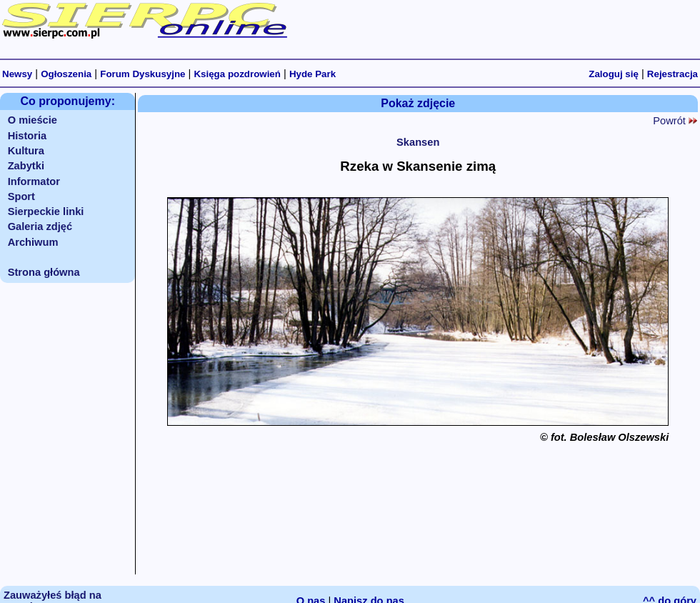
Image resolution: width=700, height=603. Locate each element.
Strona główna (44, 272)
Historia (27, 136)
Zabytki (26, 166)
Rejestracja (672, 74)
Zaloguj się (614, 74)
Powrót (675, 121)
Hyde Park (312, 74)
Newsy (17, 74)
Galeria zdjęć (40, 226)
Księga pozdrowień (237, 74)
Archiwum (33, 242)
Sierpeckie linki (46, 211)
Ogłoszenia (66, 74)
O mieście (32, 120)
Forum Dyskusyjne (142, 74)
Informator (34, 181)
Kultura (26, 151)
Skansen (418, 142)
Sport (21, 196)
